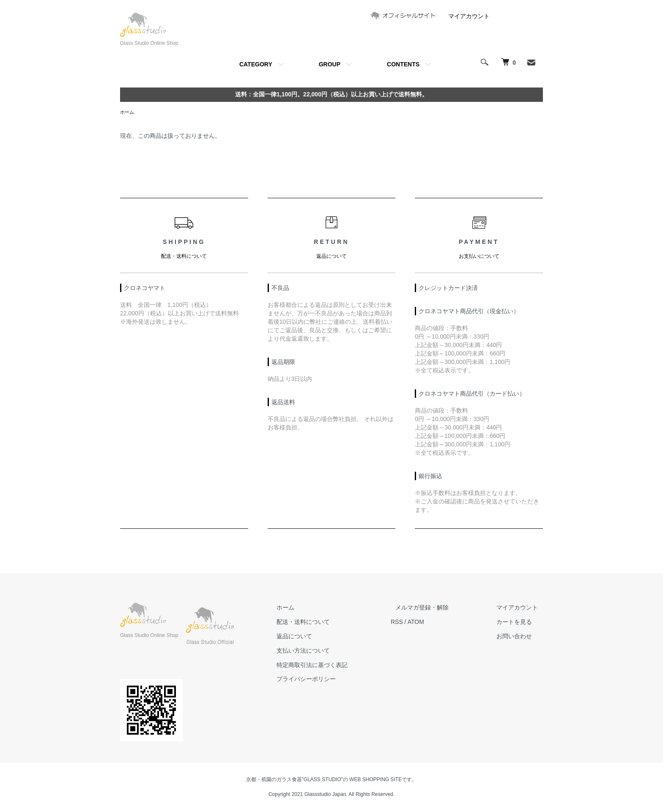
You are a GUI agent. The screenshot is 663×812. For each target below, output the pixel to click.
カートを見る (519, 623)
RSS (416, 623)
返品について (319, 637)
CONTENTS (403, 64)
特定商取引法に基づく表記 (337, 666)
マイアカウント (469, 16)
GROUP (330, 64)
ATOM (435, 623)
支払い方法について (328, 651)
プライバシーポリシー (331, 680)
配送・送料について (328, 623)
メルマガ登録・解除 (437, 608)
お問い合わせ (519, 637)
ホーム (128, 112)
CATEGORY (256, 64)
